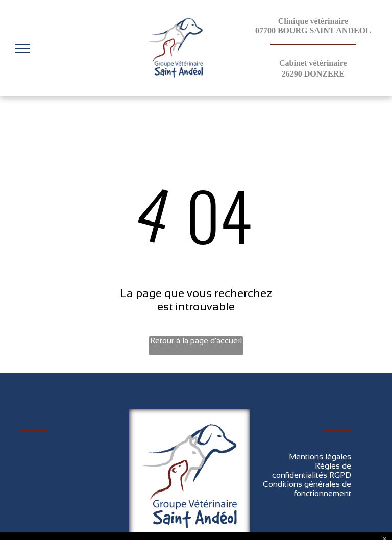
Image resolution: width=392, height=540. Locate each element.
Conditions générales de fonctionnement (307, 489)
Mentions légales (320, 457)
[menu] (22, 48)
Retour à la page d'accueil (196, 341)
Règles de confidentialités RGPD (312, 470)
